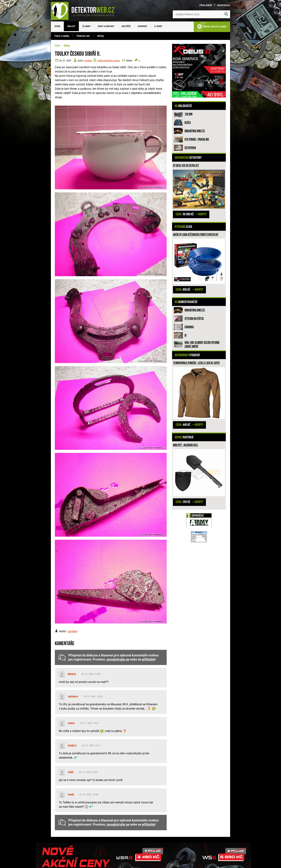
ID (185, 335)
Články (87, 26)
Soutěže (126, 26)
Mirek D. (72, 674)
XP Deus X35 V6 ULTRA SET (186, 165)
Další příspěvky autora (109, 61)
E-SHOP (158, 26)
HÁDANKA (189, 327)
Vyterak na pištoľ (194, 319)
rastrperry (73, 696)
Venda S (72, 745)
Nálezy (71, 26)
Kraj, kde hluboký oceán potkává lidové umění (202, 344)
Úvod (57, 26)
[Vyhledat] (226, 14)
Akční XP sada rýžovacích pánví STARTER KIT (196, 235)
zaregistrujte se (118, 659)
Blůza (188, 123)
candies (88, 61)
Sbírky (101, 36)
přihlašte (148, 659)
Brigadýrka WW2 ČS (195, 131)
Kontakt (143, 26)
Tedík (71, 772)
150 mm (189, 114)
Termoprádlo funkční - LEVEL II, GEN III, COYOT (196, 363)
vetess (71, 723)
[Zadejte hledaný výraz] (201, 14)
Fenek (71, 794)
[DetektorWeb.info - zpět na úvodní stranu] (85, 11)
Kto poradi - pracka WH (197, 139)
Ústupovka (190, 148)
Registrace (224, 5)
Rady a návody (106, 26)
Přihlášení (206, 5)
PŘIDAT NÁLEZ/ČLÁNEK (212, 27)
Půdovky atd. (83, 36)
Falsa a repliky (62, 36)
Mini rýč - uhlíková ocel (185, 445)
